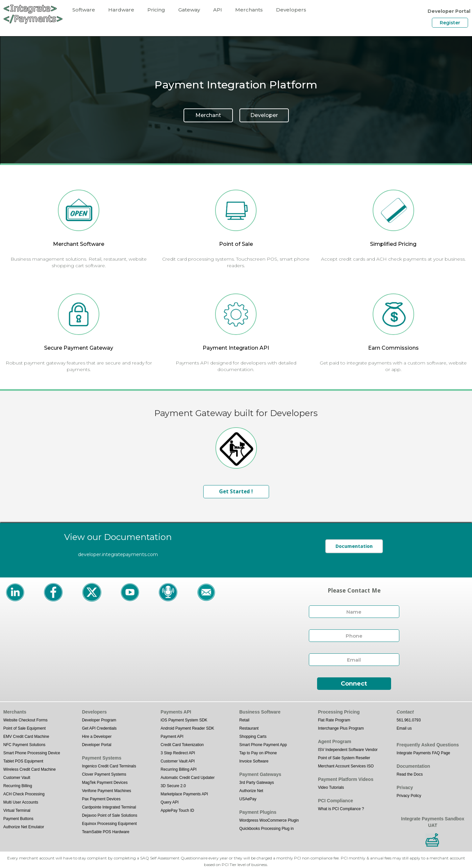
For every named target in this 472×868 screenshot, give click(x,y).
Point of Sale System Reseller (344, 758)
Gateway (189, 10)
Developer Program (99, 720)
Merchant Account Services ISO (346, 766)
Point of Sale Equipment (25, 728)
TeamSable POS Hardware (106, 832)
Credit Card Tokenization (182, 745)
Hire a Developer (97, 737)
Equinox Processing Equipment (109, 824)
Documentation (354, 546)
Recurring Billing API (178, 769)
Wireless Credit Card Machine (29, 769)
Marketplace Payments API (184, 794)
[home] (33, 14)
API (218, 10)
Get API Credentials (99, 728)
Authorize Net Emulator (24, 827)
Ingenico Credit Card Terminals (109, 766)
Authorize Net (251, 791)
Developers (291, 10)
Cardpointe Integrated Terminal (109, 807)
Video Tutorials (331, 787)
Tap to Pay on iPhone (258, 753)
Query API (170, 802)
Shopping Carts (253, 737)
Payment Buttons (18, 819)
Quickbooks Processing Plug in (266, 829)
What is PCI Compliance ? (341, 809)
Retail (244, 720)
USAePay (248, 799)
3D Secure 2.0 (173, 786)
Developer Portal (97, 745)
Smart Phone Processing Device (32, 753)
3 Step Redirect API (178, 753)
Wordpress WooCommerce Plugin (269, 820)
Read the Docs (410, 774)
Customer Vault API (178, 761)
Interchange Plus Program (341, 728)
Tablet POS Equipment (23, 761)
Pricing (156, 10)
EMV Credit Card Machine (26, 737)
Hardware (121, 10)
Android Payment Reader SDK (187, 728)
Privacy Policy (409, 796)
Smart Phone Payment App (263, 745)
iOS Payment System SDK (184, 720)
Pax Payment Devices (101, 799)
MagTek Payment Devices (105, 783)
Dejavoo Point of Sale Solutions (110, 815)
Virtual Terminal (17, 810)
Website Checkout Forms (25, 720)
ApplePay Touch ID (177, 810)
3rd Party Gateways (256, 783)
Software (84, 10)
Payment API (172, 737)
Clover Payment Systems (104, 774)
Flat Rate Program (334, 720)
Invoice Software (254, 761)
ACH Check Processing (24, 794)
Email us (404, 728)
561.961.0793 (409, 720)
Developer (264, 115)
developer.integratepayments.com (118, 554)
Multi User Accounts (21, 802)
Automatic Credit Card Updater (187, 778)
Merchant (208, 115)
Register (450, 23)
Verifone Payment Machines (106, 791)
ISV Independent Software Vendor (348, 750)
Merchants (249, 10)
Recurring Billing (18, 786)
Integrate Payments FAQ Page (423, 753)
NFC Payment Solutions (24, 745)
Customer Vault (17, 778)
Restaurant (249, 728)
